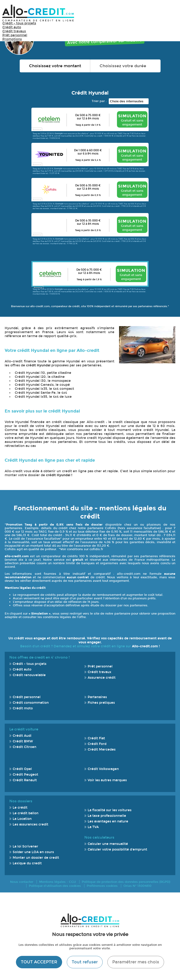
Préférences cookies (102, 886)
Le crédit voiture (24, 729)
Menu (171, 13)
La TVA (93, 827)
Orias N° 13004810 (137, 886)
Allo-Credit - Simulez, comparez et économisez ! (38, 13)
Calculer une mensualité (108, 844)
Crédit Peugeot (25, 775)
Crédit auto (12, 27)
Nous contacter (22, 882)
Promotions (12, 39)
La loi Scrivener (25, 846)
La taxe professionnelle (107, 816)
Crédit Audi (22, 736)
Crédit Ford (97, 744)
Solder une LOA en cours (33, 852)
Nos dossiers (21, 801)
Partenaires (97, 697)
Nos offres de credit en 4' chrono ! (39, 657)
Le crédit (20, 808)
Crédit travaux (14, 31)
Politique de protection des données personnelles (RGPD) (126, 882)
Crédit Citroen (24, 747)
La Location (22, 819)
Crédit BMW (23, 741)
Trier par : (99, 101)
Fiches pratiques (101, 703)
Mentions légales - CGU (58, 882)
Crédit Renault (25, 780)
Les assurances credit (30, 824)
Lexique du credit (27, 863)
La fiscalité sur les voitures (110, 810)
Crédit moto (23, 708)
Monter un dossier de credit (36, 858)
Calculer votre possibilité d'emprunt (117, 849)
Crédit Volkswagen (103, 769)
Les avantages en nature (108, 821)
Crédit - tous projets (19, 23)
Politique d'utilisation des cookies (55, 886)
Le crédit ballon (26, 813)
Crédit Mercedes (102, 750)
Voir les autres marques (107, 780)
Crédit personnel (27, 697)
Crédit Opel (22, 769)
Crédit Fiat (96, 738)
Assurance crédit (102, 678)
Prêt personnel (15, 35)
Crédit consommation (31, 703)
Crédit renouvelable (29, 675)
